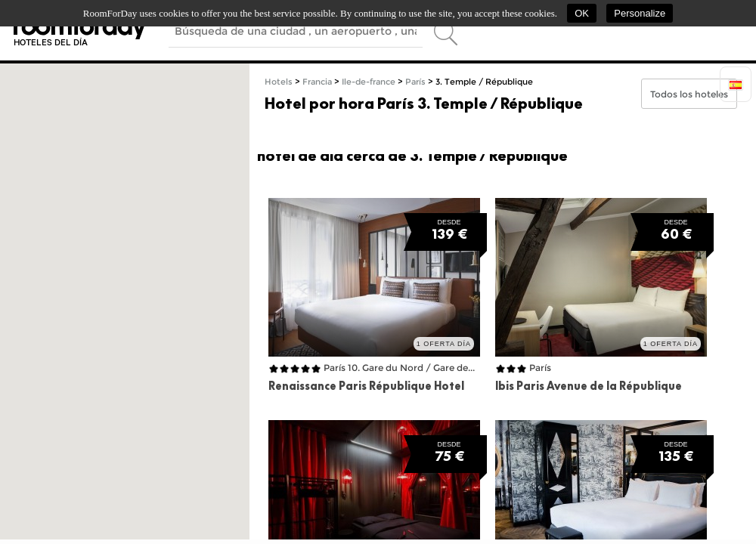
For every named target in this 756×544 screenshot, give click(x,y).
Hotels (279, 82)
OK (582, 13)
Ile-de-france (369, 82)
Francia (317, 82)
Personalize (640, 13)
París (415, 82)
